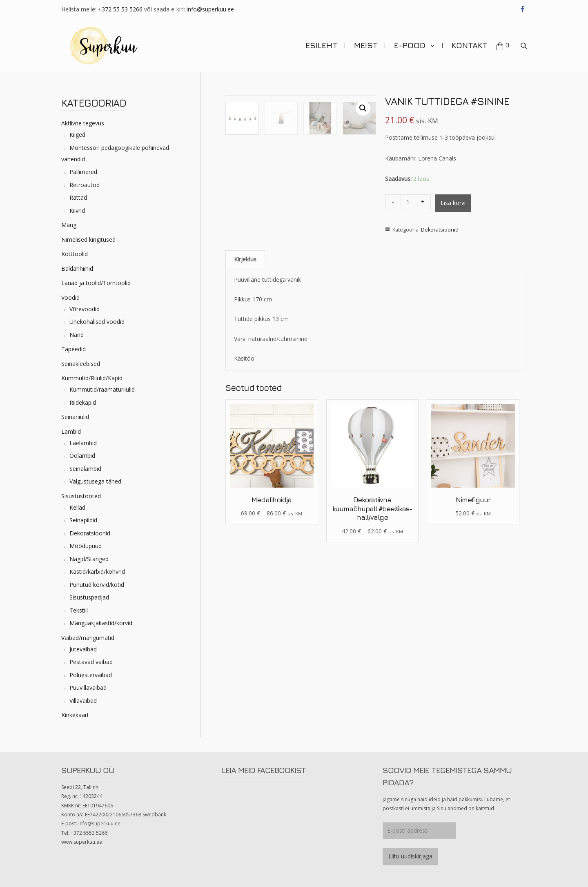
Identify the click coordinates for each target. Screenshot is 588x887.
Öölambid (82, 451)
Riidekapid (83, 398)
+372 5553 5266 (89, 828)
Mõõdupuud (86, 542)
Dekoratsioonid (90, 529)
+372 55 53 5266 (120, 9)
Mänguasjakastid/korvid (101, 619)
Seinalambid (85, 464)
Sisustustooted (81, 491)
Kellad (77, 503)
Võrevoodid (85, 304)
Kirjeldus (245, 255)
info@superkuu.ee (210, 9)
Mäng (69, 221)
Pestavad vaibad (91, 658)
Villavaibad (83, 696)
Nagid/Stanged (89, 554)
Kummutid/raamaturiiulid (102, 385)
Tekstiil (79, 606)
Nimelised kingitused (88, 235)
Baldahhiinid (77, 264)
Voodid (70, 293)
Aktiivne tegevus (83, 119)
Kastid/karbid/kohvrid (97, 567)
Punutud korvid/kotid (97, 580)
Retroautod (85, 180)
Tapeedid (73, 345)
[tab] (245, 255)
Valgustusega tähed (95, 477)
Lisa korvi (453, 199)
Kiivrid (77, 206)
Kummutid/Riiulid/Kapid (92, 374)
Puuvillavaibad (88, 683)
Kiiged (77, 130)
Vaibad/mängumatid (88, 633)
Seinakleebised (81, 359)
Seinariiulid (75, 413)
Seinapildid (83, 516)
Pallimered (83, 168)
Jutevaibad (83, 645)
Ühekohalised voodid (97, 318)
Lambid (71, 427)
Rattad (78, 193)
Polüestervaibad (91, 670)
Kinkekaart (75, 711)
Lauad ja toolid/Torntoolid (96, 279)
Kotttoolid (75, 250)
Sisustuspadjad (89, 593)
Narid (77, 330)
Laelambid (83, 438)
